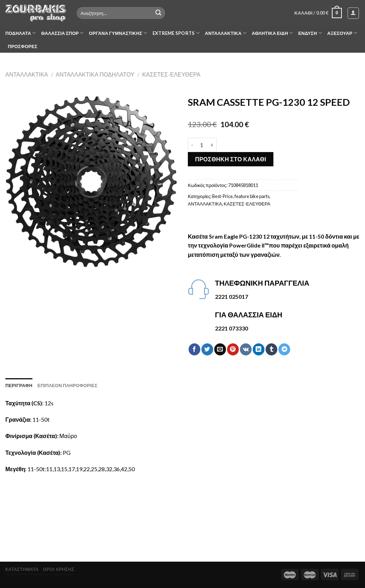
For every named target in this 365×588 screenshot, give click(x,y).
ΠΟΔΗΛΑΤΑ (21, 33)
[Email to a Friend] (220, 349)
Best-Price (222, 196)
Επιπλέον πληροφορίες (67, 385)
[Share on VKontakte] (246, 349)
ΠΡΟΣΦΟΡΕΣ (23, 46)
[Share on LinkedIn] (259, 349)
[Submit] (158, 13)
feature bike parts (252, 196)
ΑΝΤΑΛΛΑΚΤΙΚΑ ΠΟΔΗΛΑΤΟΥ (95, 74)
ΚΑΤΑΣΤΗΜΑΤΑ (22, 569)
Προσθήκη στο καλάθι (231, 159)
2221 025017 (232, 296)
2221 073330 (232, 328)
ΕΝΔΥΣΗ (310, 33)
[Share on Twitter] (207, 349)
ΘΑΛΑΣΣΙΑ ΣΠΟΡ (63, 33)
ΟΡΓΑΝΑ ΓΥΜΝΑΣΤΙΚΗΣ (118, 33)
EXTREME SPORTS (176, 33)
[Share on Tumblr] (271, 349)
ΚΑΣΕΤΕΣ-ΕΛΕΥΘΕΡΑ (171, 74)
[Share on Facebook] (194, 349)
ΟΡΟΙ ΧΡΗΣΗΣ (58, 569)
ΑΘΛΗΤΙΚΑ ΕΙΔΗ (272, 33)
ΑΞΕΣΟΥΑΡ (342, 33)
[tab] (19, 385)
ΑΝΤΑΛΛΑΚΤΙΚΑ (226, 33)
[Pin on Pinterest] (233, 349)
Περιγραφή (19, 385)
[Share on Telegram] (284, 349)
